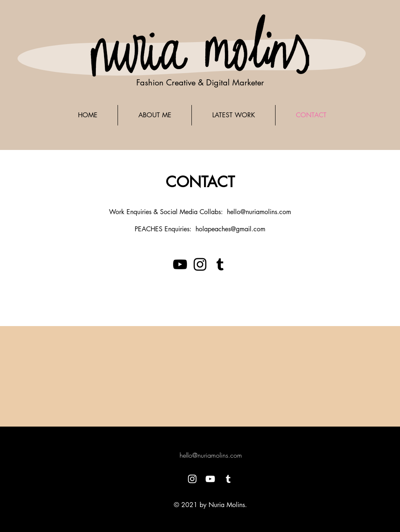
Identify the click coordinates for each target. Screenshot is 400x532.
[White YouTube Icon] (210, 479)
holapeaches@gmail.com (230, 229)
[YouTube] (180, 264)
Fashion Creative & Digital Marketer (200, 83)
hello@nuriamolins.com (259, 212)
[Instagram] (200, 264)
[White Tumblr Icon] (228, 479)
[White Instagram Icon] (192, 479)
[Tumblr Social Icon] (220, 264)
